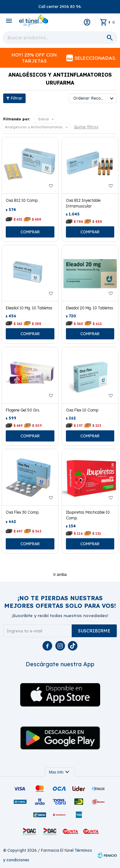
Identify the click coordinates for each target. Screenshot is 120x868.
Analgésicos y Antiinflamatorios (34, 127)
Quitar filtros (86, 127)
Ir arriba (60, 575)
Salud (43, 119)
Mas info (60, 772)
